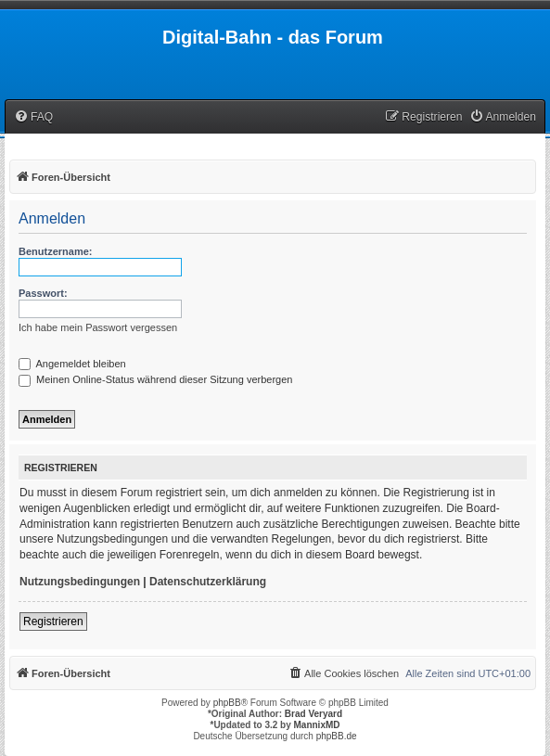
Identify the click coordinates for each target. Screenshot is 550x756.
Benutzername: (55, 251)
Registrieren (53, 621)
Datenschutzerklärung (208, 582)
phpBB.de (337, 736)
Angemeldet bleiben (72, 364)
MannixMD (317, 725)
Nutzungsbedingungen (80, 582)
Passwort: (43, 293)
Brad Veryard (313, 714)
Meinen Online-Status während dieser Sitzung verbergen (155, 379)
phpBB (227, 703)
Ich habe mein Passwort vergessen (98, 327)
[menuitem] (33, 117)
